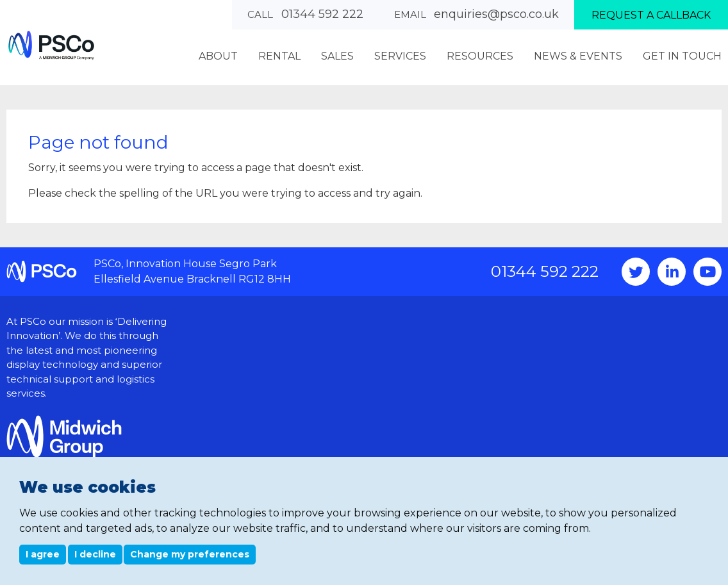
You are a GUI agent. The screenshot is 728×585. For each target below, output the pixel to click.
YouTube (707, 272)
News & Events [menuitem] (578, 56)
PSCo (51, 45)
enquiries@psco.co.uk (496, 14)
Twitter (636, 272)
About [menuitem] (218, 56)
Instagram (672, 272)
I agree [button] (43, 554)
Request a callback (651, 15)
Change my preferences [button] (190, 554)
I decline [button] (95, 554)
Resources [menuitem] (480, 56)
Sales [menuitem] (337, 56)
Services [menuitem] (400, 56)
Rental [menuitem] (279, 56)
